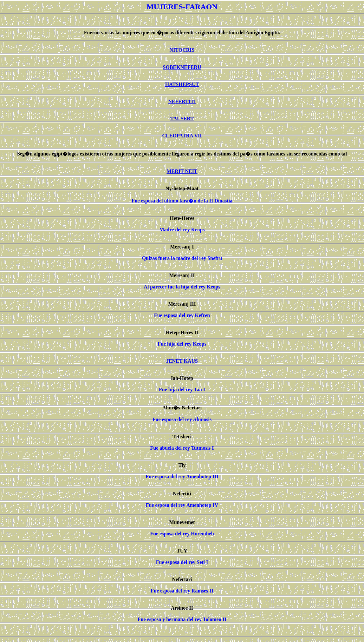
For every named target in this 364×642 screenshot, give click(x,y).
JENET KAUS (182, 361)
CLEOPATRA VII (182, 136)
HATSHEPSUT (182, 84)
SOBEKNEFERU (182, 67)
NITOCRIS (182, 50)
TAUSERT (182, 119)
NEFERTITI (182, 101)
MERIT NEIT (182, 171)
